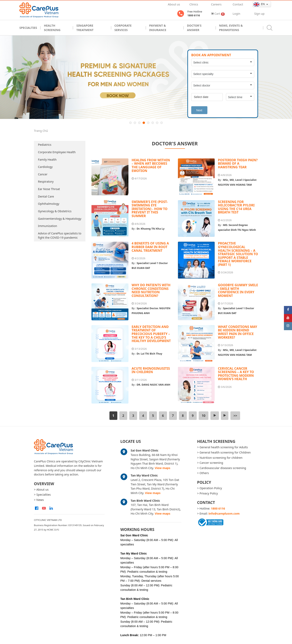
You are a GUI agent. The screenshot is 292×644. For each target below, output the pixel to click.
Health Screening (52, 28)
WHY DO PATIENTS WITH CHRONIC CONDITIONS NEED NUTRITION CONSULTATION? (151, 290)
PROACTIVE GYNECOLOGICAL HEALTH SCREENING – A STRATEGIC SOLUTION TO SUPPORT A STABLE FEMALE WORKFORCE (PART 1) (238, 254)
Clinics (194, 4)
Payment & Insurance (158, 28)
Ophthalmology (49, 204)
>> (235, 416)
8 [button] (162, 123)
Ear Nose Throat (49, 189)
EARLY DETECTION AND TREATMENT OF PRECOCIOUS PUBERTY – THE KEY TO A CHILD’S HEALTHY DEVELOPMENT (151, 334)
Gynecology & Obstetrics (55, 211)
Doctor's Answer (194, 28)
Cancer (43, 174)
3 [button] (139, 123)
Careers (216, 4)
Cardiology (45, 167)
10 (204, 416)
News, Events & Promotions (231, 28)
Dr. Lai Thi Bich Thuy (150, 354)
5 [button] (148, 123)
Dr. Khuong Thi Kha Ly (151, 229)
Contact (238, 4)
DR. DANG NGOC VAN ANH (153, 385)
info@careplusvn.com (224, 513)
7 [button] (157, 123)
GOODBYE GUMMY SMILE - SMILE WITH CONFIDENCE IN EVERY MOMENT (238, 290)
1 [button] (130, 123)
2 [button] (135, 123)
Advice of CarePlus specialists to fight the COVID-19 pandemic (60, 236)
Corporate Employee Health (57, 152)
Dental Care (46, 196)
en (260, 4)
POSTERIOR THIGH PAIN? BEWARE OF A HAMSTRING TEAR (238, 164)
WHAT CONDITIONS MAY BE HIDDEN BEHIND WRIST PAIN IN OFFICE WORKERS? (237, 332)
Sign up (259, 14)
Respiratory (46, 182)
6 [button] (153, 123)
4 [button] (144, 123)
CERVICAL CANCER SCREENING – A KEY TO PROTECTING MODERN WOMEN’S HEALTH (236, 374)
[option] (146, 77)
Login (236, 14)
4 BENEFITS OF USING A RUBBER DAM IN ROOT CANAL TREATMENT (150, 247)
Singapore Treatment (85, 28)
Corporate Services (123, 28)
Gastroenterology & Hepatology (60, 219)
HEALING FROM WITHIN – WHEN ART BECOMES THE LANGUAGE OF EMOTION (151, 165)
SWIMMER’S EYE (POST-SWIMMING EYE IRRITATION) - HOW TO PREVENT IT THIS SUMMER (150, 209)
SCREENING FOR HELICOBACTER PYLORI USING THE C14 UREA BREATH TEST (236, 207)
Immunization (48, 226)
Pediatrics (45, 145)
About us (174, 4)
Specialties (28, 28)
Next (199, 110)
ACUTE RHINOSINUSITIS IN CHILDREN (151, 370)
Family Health (47, 160)
